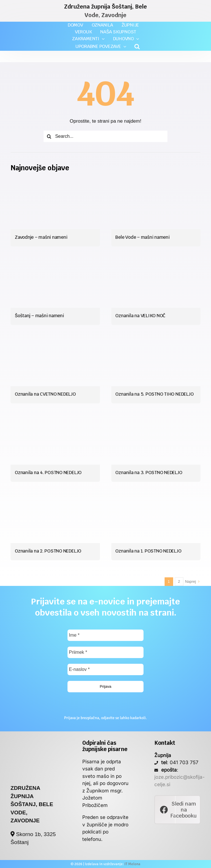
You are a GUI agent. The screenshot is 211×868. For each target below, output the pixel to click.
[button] (137, 46)
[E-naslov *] (106, 669)
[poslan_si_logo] (34, 742)
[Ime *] (106, 635)
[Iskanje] (49, 136)
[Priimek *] (106, 652)
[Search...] (106, 136)
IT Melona (132, 864)
